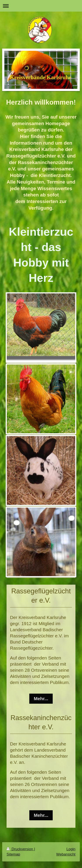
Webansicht (66, 854)
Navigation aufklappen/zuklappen (41, 6)
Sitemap (13, 854)
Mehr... (41, 699)
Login (71, 849)
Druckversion (20, 849)
